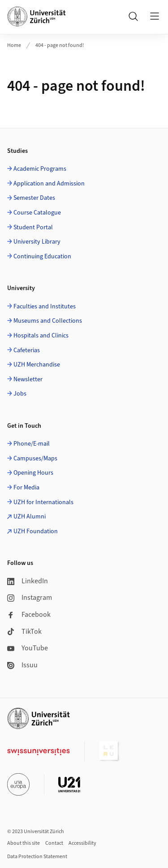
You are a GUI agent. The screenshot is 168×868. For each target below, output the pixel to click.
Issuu (22, 665)
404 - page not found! (60, 45)
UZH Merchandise (37, 365)
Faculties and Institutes (45, 307)
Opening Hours (33, 473)
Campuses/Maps (35, 459)
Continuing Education (42, 257)
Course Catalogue (37, 213)
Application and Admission (49, 184)
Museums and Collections (48, 321)
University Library (37, 242)
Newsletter (28, 379)
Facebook (29, 615)
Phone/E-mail (32, 444)
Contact (54, 843)
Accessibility (82, 843)
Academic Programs (40, 169)
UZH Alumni (30, 517)
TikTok (24, 632)
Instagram (30, 598)
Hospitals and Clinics (41, 336)
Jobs (20, 394)
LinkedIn (28, 581)
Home (14, 45)
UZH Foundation (36, 531)
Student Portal (33, 228)
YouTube (28, 648)
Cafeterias (27, 350)
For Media (26, 488)
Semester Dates (34, 198)
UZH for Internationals (43, 502)
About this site (24, 843)
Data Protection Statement (37, 857)
